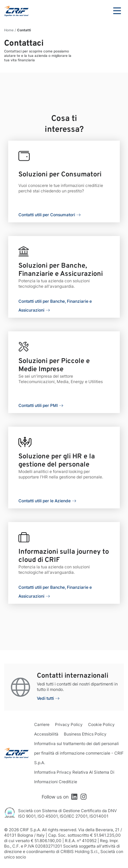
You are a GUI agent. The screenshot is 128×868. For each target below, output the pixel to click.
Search (98, 11)
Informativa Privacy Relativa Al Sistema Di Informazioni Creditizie (74, 777)
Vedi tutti (45, 698)
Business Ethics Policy (85, 734)
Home (9, 30)
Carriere (42, 724)
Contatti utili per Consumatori (47, 215)
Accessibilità (46, 734)
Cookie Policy (101, 724)
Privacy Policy (69, 724)
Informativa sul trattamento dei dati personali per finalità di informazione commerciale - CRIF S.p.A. (79, 753)
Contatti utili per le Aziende (45, 501)
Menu (117, 11)
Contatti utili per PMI (38, 405)
